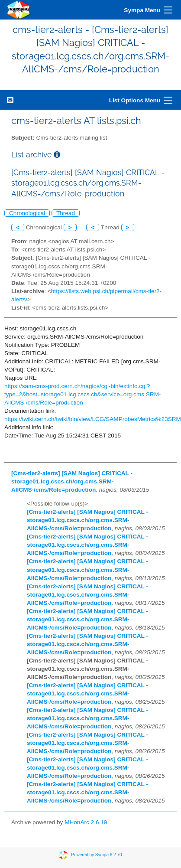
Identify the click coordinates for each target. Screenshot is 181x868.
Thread (66, 213)
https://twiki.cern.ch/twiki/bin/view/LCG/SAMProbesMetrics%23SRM (93, 419)
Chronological (27, 213)
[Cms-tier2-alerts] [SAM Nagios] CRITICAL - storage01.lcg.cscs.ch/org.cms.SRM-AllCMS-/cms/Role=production (72, 481)
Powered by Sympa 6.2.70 (96, 855)
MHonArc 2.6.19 (86, 822)
